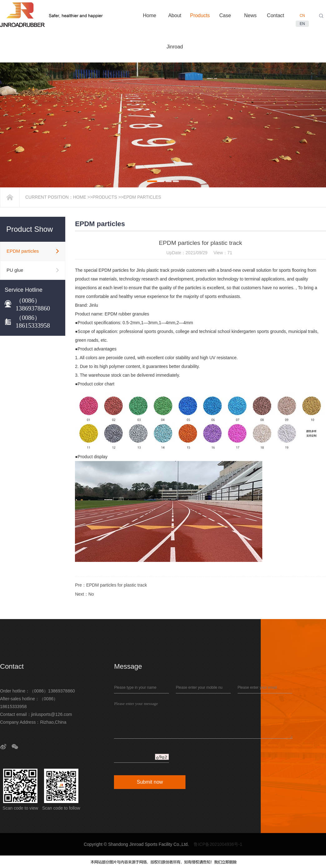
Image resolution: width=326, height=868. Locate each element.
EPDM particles (142, 197)
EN (302, 24)
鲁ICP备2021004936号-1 (218, 844)
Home (80, 197)
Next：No (84, 594)
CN (302, 16)
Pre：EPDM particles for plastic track (111, 585)
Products (105, 197)
